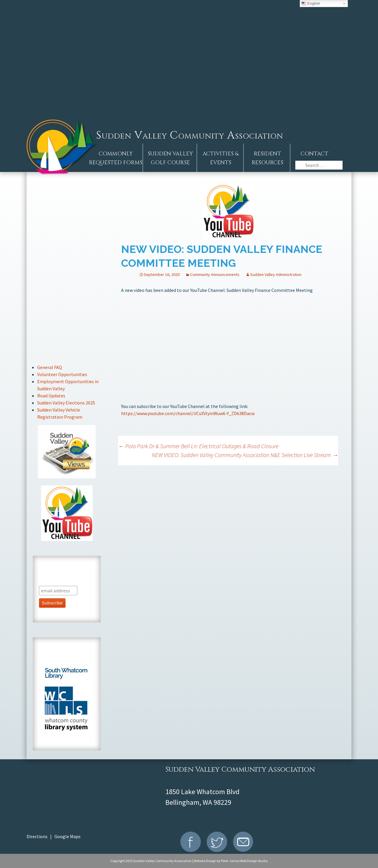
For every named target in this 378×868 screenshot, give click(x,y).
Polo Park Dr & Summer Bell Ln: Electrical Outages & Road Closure (198, 446)
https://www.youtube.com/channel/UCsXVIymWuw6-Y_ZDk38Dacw (188, 413)
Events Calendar (67, 231)
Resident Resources (267, 158)
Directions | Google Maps (54, 836)
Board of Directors (67, 271)
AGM (67, 192)
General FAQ (50, 367)
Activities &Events (221, 158)
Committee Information (67, 291)
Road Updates (51, 396)
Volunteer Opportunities (62, 374)
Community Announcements (215, 274)
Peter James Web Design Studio (244, 861)
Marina (67, 350)
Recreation (67, 330)
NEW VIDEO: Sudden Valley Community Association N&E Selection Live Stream (245, 455)
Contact (315, 154)
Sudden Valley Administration (276, 274)
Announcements (67, 212)
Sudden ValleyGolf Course (170, 158)
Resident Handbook (67, 251)
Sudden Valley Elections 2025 (66, 403)
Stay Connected (67, 311)
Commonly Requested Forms (116, 158)
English (311, 4)
